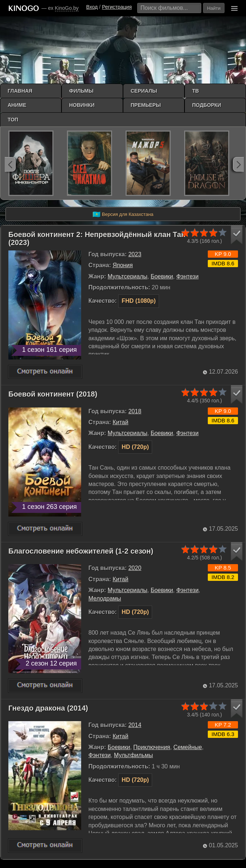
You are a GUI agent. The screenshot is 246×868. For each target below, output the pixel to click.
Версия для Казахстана (123, 214)
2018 (135, 411)
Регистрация (117, 7)
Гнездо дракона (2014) (48, 708)
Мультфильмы (133, 755)
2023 (135, 254)
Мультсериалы (128, 276)
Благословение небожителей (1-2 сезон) (81, 551)
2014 (135, 725)
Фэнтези (187, 276)
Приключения (152, 747)
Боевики (162, 276)
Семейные (188, 747)
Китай (120, 422)
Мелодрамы (105, 598)
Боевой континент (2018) (53, 394)
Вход (92, 7)
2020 (135, 568)
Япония (123, 265)
